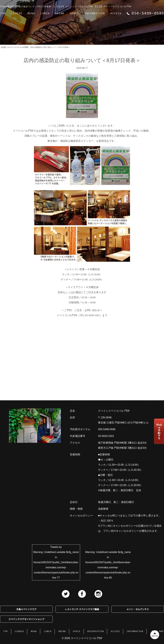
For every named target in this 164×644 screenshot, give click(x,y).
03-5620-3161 (106, 436)
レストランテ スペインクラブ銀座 (82, 609)
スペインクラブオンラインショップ (26, 619)
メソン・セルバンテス (138, 609)
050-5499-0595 (107, 429)
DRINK (60, 13)
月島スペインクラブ (26, 609)
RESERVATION (96, 631)
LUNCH (45, 13)
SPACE (74, 13)
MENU (31, 13)
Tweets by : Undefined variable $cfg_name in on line (56, 562)
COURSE (17, 13)
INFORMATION (95, 13)
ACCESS (116, 13)
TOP (3, 13)
